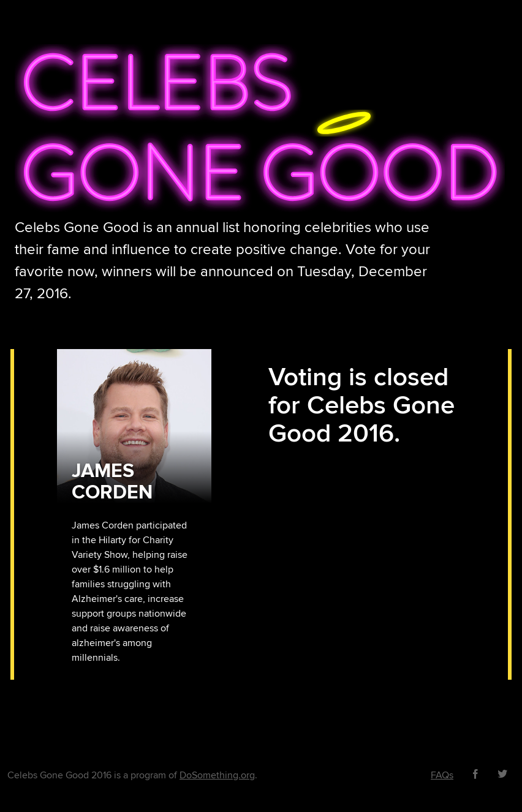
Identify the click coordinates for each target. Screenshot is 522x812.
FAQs (442, 775)
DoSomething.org (217, 775)
